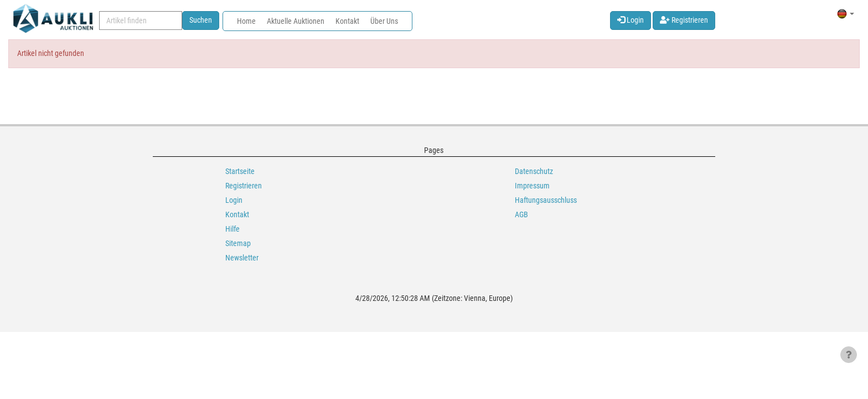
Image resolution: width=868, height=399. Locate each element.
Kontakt (347, 21)
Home (246, 21)
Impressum (532, 186)
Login (631, 20)
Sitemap (238, 243)
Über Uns (384, 21)
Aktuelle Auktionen (296, 21)
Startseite (240, 171)
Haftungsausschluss (546, 200)
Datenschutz (534, 171)
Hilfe (232, 229)
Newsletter (242, 258)
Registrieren (684, 20)
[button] (846, 14)
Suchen (201, 20)
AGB (521, 214)
